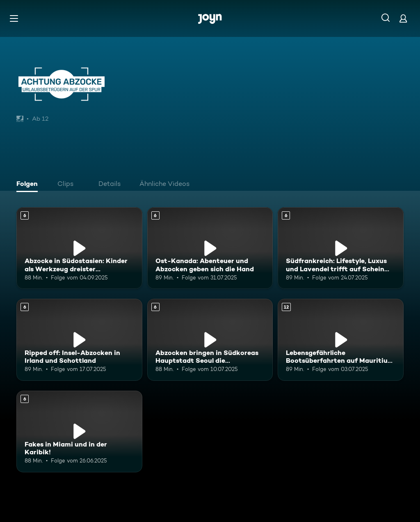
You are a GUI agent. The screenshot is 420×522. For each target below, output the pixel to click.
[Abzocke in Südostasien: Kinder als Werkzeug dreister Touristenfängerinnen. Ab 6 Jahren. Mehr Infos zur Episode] (79, 248)
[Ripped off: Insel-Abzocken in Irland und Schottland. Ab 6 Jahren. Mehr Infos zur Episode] (79, 340)
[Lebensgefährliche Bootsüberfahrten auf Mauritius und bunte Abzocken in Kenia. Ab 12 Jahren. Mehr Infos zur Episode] (341, 340)
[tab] (29, 185)
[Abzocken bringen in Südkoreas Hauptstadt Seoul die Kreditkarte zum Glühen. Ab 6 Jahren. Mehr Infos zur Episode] (210, 340)
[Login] (403, 18)
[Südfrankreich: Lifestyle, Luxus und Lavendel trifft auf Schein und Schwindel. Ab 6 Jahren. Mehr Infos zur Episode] (341, 248)
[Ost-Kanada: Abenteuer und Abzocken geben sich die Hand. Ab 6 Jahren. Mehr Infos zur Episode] (210, 248)
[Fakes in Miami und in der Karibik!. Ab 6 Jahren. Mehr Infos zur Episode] (79, 432)
